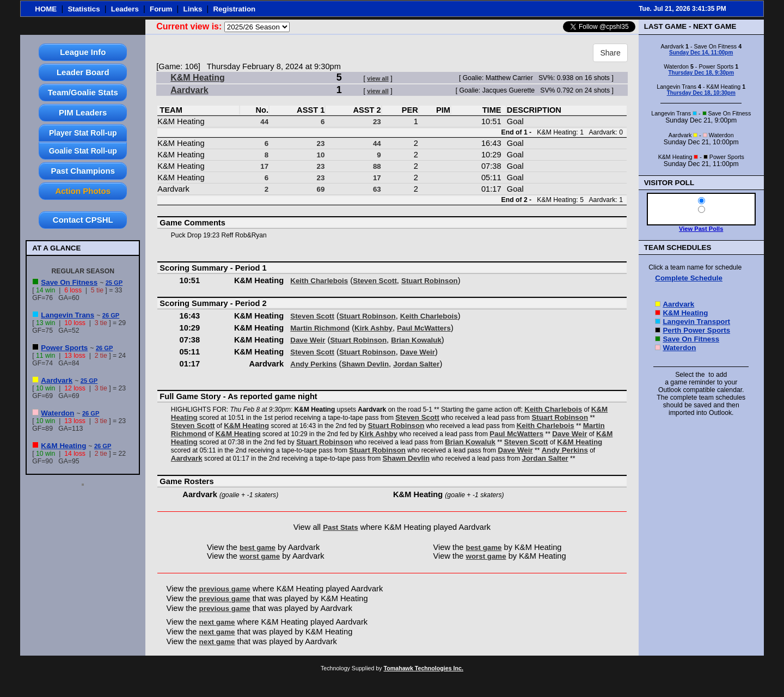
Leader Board (83, 72)
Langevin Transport (696, 322)
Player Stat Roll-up (83, 133)
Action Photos (83, 191)
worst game (260, 556)
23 (377, 122)
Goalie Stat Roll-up (83, 151)
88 (377, 166)
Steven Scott (375, 281)
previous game (225, 589)
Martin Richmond (320, 328)
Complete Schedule (689, 278)
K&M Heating (63, 446)
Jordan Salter (416, 364)
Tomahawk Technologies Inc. (424, 668)
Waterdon (57, 413)
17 (264, 166)
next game (217, 622)
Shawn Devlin (365, 364)
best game (258, 548)
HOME (46, 9)
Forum (161, 9)
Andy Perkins (313, 364)
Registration (234, 9)
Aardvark (57, 380)
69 (321, 189)
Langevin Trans (68, 315)
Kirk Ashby (373, 328)
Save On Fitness (69, 282)
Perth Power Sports (696, 330)
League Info (83, 52)
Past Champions (83, 171)
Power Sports (64, 348)
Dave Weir (308, 340)
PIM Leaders (83, 112)
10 (321, 155)
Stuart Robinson (430, 281)
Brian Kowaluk (416, 340)
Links (193, 9)
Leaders (125, 9)
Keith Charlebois (319, 281)
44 (264, 122)
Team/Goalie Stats (83, 92)
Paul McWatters (424, 328)
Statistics (84, 9)
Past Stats (340, 527)
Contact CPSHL (83, 220)
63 (377, 189)
